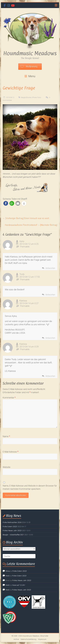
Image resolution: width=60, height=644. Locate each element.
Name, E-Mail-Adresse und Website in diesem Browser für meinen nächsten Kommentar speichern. (30, 487)
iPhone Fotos (37, 97)
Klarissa (23, 301)
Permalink (23, 247)
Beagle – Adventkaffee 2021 (13, 535)
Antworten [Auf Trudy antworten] (50, 295)
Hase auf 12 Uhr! (19, 585)
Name (6, 436)
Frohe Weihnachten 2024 (12, 522)
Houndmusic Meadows (30, 53)
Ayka (22, 241)
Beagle (23, 97)
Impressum (42, 639)
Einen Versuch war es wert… (26, 218)
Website (7, 467)
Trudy (22, 274)
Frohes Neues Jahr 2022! (12, 531)
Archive (16, 639)
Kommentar (9, 398)
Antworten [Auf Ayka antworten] (50, 268)
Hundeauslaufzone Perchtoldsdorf (31, 225)
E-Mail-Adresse (11, 452)
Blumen (29, 97)
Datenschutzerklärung (28, 639)
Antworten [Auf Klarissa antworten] (50, 338)
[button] (6, 203)
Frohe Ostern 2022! (10, 527)
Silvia (8, 571)
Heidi (7, 576)
